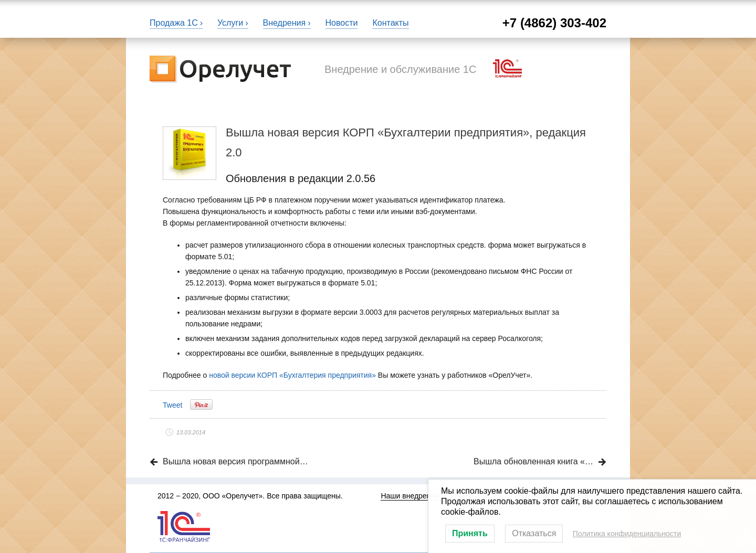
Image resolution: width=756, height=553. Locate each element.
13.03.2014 (191, 432)
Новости (342, 23)
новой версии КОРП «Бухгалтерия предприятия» (292, 375)
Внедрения (285, 23)
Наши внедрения (409, 496)
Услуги (230, 23)
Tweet (172, 405)
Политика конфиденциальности (627, 534)
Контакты (390, 23)
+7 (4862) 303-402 (554, 23)
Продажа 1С (174, 23)
